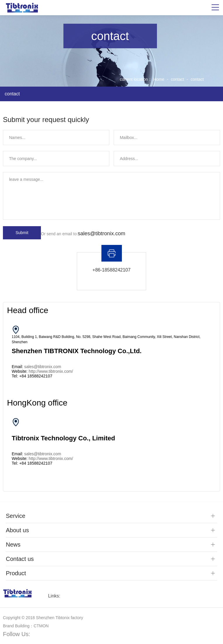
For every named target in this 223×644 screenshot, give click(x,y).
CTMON (41, 626)
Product (16, 573)
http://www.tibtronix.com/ (51, 371)
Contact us (20, 559)
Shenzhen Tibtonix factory (59, 618)
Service (16, 516)
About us (17, 530)
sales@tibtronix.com (101, 233)
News (13, 545)
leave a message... (111, 196)
